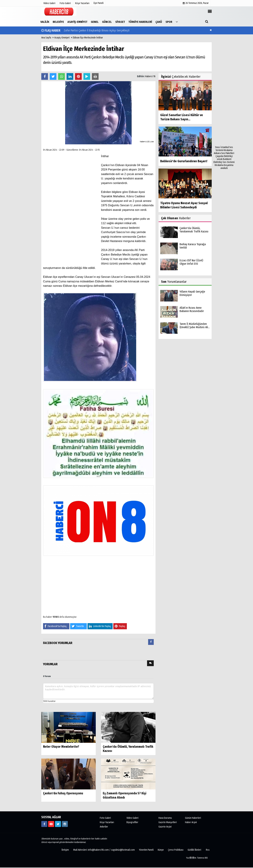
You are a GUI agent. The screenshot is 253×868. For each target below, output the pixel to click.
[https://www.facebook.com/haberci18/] (44, 824)
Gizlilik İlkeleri (194, 850)
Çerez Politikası (176, 850)
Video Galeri (132, 818)
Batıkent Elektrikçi (222, 161)
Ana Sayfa (46, 38)
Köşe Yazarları (107, 822)
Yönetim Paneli (146, 850)
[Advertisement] (224, 93)
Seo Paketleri (228, 153)
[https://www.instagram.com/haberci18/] (65, 824)
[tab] (151, 643)
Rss (208, 850)
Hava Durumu (165, 818)
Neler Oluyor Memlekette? (61, 747)
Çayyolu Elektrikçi (224, 156)
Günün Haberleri (193, 818)
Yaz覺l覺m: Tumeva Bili (197, 858)
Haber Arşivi (191, 822)
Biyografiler (132, 822)
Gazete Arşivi (165, 827)
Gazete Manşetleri (168, 822)
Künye (161, 850)
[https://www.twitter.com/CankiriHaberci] (58, 824)
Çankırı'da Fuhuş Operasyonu (63, 793)
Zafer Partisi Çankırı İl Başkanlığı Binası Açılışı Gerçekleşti (97, 30)
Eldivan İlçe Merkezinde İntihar (88, 38)
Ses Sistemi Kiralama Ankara (223, 150)
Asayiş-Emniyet (62, 38)
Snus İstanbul (222, 147)
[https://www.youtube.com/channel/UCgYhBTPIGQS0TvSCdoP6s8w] (51, 824)
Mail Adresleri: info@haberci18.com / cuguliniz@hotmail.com (104, 850)
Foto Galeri (105, 818)
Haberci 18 (150, 76)
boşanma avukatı (227, 167)
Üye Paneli (98, 3)
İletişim (65, 850)
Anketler (104, 827)
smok (220, 159)
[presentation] (151, 642)
